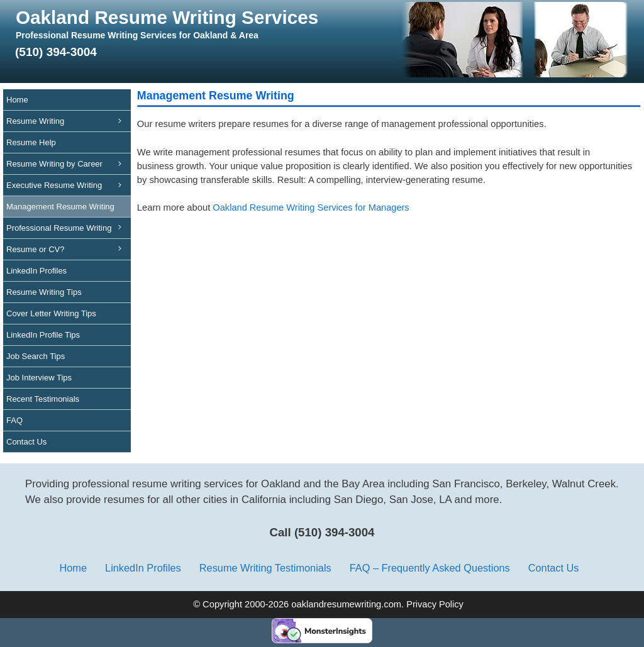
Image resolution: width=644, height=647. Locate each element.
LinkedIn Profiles (36, 271)
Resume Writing (69, 121)
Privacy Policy (435, 604)
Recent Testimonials (43, 399)
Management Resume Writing (69, 210)
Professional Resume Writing (69, 231)
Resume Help (31, 142)
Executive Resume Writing (69, 185)
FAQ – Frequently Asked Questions (430, 568)
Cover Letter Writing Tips (51, 313)
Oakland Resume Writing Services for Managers (311, 207)
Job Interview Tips (39, 378)
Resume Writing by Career (69, 164)
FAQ (14, 420)
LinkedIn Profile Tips (43, 335)
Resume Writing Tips (44, 292)
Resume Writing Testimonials (265, 568)
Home (17, 100)
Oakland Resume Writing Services (167, 17)
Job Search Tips (36, 356)
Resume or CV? (35, 249)
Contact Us (26, 442)
